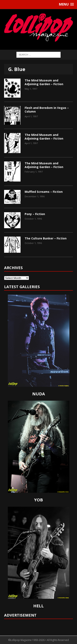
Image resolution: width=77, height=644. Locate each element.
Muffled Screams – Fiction (44, 192)
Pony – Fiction (35, 214)
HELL (38, 606)
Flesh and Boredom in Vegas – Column (47, 110)
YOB (38, 500)
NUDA (39, 394)
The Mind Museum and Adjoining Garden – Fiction (44, 82)
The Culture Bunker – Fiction (46, 238)
